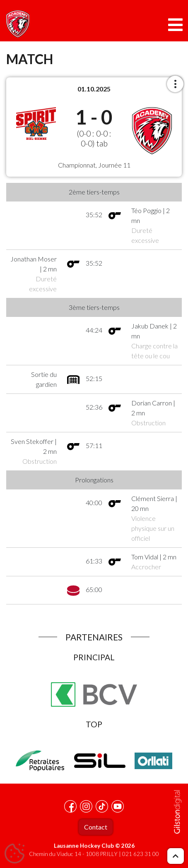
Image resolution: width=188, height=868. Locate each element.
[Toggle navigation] (175, 25)
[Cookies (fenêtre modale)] (14, 854)
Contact (96, 827)
